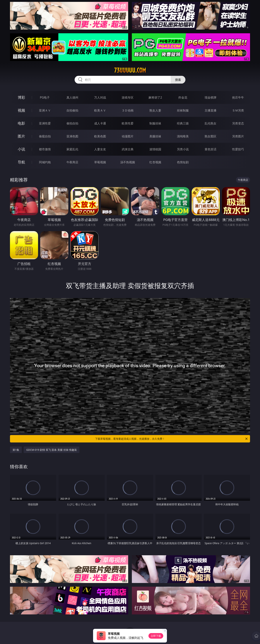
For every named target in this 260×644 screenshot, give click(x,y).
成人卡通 (100, 123)
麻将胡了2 (155, 97)
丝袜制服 (183, 110)
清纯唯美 (183, 136)
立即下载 (156, 636)
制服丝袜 (155, 123)
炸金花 (183, 97)
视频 (21, 110)
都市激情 (45, 149)
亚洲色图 (72, 136)
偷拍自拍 (72, 123)
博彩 (21, 97)
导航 (21, 162)
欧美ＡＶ (100, 110)
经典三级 (183, 123)
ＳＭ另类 (238, 110)
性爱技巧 (238, 149)
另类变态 (238, 123)
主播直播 (211, 110)
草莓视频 (100, 162)
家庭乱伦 (72, 149)
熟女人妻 (155, 110)
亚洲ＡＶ (45, 110)
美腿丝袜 (155, 136)
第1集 (16, 450)
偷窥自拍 (45, 136)
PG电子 (45, 97)
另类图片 (238, 136)
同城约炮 (45, 162)
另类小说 (183, 149)
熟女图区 (211, 136)
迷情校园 (155, 149)
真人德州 (72, 97)
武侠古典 (128, 149)
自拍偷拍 (72, 110)
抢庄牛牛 (238, 97)
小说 (21, 149)
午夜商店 (72, 162)
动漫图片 (128, 136)
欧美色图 (100, 136)
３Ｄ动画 (128, 110)
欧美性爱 (128, 123)
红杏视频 (155, 162)
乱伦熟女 (211, 123)
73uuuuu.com (130, 70)
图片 (21, 136)
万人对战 (100, 97)
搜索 (178, 80)
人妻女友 (100, 149)
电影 (21, 123)
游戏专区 (128, 97)
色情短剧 (183, 162)
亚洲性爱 (45, 123)
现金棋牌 (211, 97)
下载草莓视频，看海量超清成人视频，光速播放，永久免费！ (172, 439)
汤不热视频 (128, 162)
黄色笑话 (211, 149)
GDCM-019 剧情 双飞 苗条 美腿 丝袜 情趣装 (52, 450)
